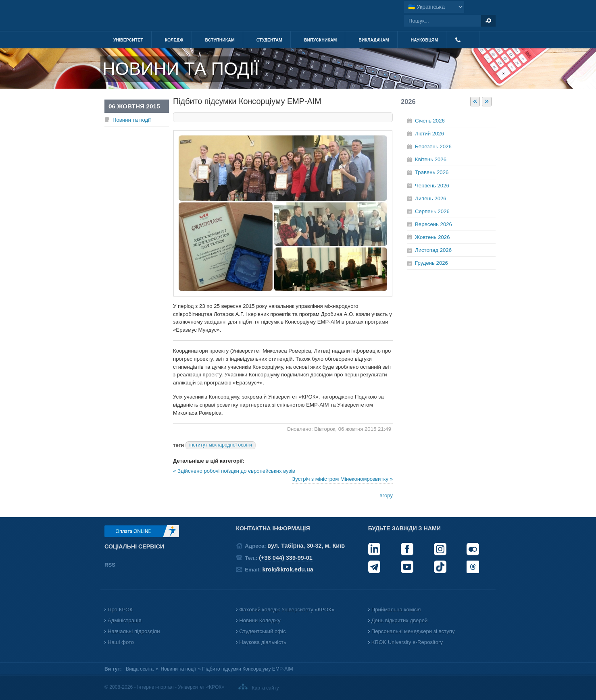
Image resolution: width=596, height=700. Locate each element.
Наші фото (121, 642)
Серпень (432, 211)
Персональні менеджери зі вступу (413, 631)
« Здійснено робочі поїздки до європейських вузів (234, 471)
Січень (430, 121)
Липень (431, 198)
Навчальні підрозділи (134, 631)
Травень (432, 172)
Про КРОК (120, 610)
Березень (433, 146)
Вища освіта (140, 669)
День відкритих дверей (400, 620)
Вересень (433, 224)
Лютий (429, 134)
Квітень (431, 159)
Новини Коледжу (260, 620)
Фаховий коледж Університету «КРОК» (287, 610)
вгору (386, 495)
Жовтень (432, 237)
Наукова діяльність (263, 642)
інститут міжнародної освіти (220, 445)
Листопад (433, 250)
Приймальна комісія (396, 610)
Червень (432, 186)
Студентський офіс (262, 631)
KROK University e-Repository (407, 642)
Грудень (431, 263)
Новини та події (132, 120)
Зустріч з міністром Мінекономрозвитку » (342, 479)
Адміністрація (125, 620)
